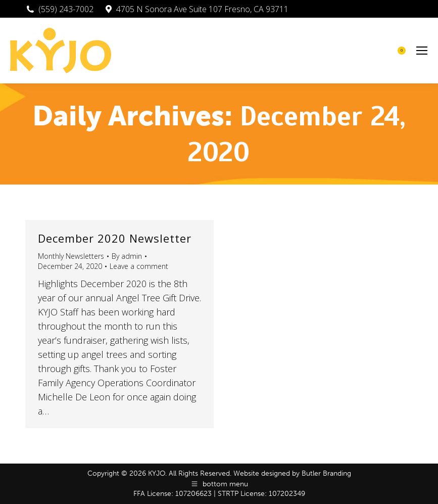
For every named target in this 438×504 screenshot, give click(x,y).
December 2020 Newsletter (115, 238)
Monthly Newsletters (71, 256)
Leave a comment (139, 266)
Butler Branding (326, 473)
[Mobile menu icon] (422, 51)
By (127, 256)
